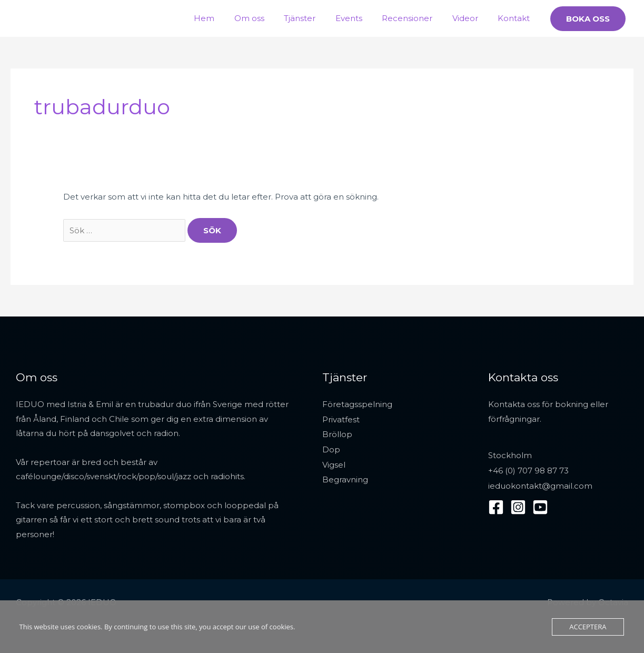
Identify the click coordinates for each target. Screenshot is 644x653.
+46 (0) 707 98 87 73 (528, 470)
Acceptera (588, 627)
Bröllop (337, 433)
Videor (471, 18)
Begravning (345, 477)
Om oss (271, 18)
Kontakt (516, 18)
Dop (331, 448)
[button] (588, 19)
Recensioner (417, 18)
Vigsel (334, 463)
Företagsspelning (357, 404)
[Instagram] (518, 506)
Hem (230, 18)
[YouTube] (540, 506)
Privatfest (341, 419)
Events (363, 18)
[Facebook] (496, 506)
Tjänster (318, 18)
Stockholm (510, 455)
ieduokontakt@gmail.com (540, 485)
